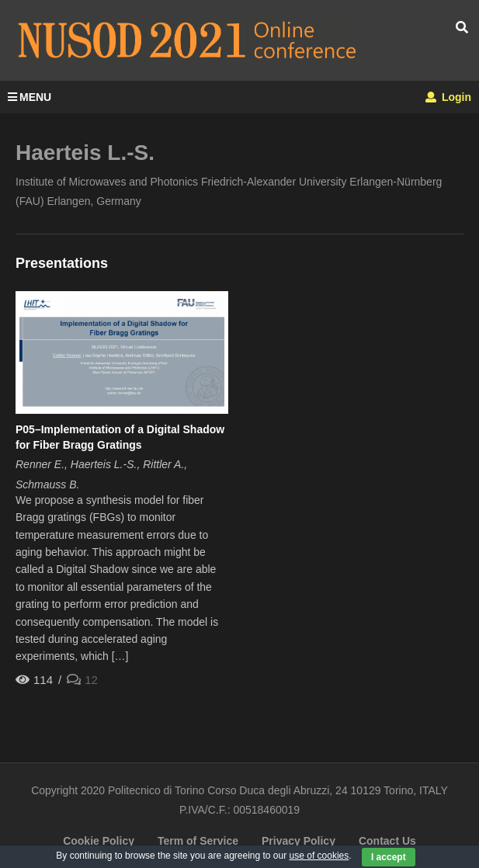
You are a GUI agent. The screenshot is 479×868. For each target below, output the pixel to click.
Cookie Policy (99, 841)
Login (448, 97)
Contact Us (387, 841)
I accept (389, 857)
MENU (30, 97)
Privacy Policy (299, 841)
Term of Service (198, 841)
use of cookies (319, 856)
